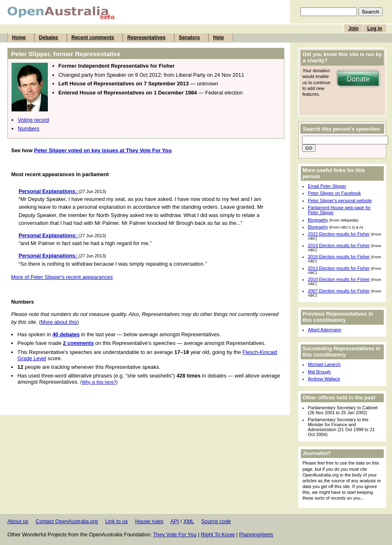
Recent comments (93, 38)
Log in (375, 28)
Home (19, 38)
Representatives (146, 38)
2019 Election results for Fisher (339, 245)
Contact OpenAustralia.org (67, 521)
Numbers (28, 129)
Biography (318, 220)
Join (353, 28)
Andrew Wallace (324, 379)
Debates (48, 38)
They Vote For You (175, 534)
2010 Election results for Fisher (339, 279)
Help (218, 38)
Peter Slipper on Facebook (334, 193)
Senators (189, 38)
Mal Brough (319, 372)
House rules (149, 521)
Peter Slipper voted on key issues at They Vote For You (103, 150)
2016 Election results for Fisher (339, 257)
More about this (59, 322)
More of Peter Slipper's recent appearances (62, 277)
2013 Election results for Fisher (339, 268)
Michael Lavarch (324, 364)
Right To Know (218, 534)
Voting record (33, 120)
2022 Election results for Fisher (339, 234)
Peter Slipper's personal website (340, 201)
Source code (216, 521)
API (175, 521)
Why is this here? (99, 382)
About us (18, 521)
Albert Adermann (325, 330)
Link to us (117, 521)
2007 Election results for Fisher (339, 291)
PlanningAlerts (256, 534)
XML (189, 521)
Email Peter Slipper (327, 186)
